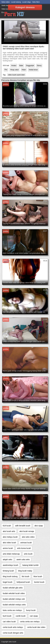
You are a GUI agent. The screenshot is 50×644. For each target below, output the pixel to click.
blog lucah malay (25, 571)
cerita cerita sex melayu (30, 622)
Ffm (6, 70)
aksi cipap (39, 526)
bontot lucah (39, 582)
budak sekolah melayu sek (14, 599)
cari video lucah (9, 622)
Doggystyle (30, 66)
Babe (21, 66)
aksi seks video (28, 537)
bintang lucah (8, 571)
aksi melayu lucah (10, 537)
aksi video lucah (9, 543)
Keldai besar (33, 70)
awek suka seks (23, 560)
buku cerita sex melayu (12, 610)
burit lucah (7, 616)
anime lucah (8, 548)
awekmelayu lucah (10, 565)
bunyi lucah (31, 610)
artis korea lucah (24, 548)
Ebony (39, 66)
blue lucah (38, 576)
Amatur (14, 66)
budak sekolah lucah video (14, 593)
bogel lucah (8, 582)
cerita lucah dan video (36, 627)
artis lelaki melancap (11, 554)
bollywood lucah (23, 582)
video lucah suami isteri (16, 75)
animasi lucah (26, 543)
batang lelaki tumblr (30, 565)
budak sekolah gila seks (13, 588)
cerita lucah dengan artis (13, 633)
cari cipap (34, 616)
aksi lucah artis (9, 531)
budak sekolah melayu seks (14, 605)
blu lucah (26, 576)
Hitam (24, 70)
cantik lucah (21, 616)
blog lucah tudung (10, 576)
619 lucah (7, 526)
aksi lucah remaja (27, 531)
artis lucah (28, 554)
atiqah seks (8, 560)
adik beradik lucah (23, 526)
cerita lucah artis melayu (13, 627)
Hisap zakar (14, 70)
